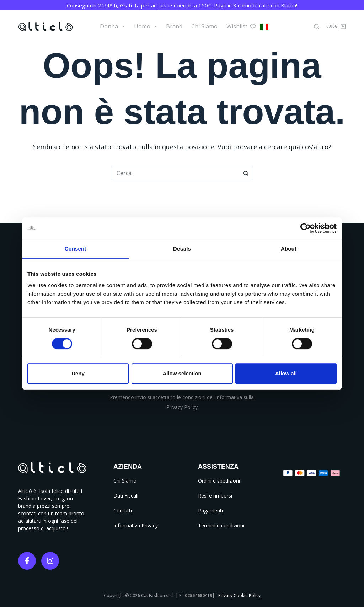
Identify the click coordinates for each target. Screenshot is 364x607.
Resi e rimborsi (215, 496)
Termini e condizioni (221, 525)
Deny (78, 373)
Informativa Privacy (136, 525)
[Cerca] (317, 26)
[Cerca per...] (175, 173)
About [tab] (289, 249)
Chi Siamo (204, 26)
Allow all (286, 373)
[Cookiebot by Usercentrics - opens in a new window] (306, 228)
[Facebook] (27, 561)
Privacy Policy (182, 407)
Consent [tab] (76, 249)
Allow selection (182, 373)
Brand (174, 26)
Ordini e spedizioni (219, 481)
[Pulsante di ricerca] (246, 173)
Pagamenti (210, 511)
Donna (114, 26)
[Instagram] (50, 561)
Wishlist (241, 26)
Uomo (147, 26)
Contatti (123, 511)
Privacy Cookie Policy (239, 595)
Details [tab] (182, 249)
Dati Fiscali (126, 496)
